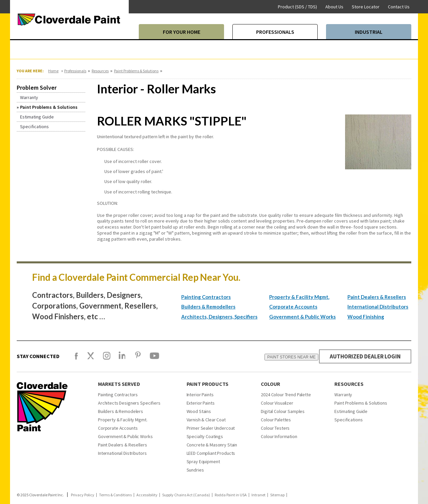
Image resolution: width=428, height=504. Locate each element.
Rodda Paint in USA (231, 495)
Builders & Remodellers (208, 307)
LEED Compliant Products (211, 453)
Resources (100, 71)
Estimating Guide (351, 411)
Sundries (195, 470)
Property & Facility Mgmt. (299, 297)
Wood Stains (199, 411)
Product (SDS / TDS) (297, 7)
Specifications (348, 420)
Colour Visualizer (277, 403)
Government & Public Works (302, 317)
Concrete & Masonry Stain (212, 445)
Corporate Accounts (293, 307)
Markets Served (119, 384)
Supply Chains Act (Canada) (186, 495)
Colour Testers (275, 428)
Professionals (75, 71)
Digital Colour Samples (283, 411)
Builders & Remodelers (121, 411)
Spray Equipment (203, 461)
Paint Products (208, 384)
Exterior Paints (201, 403)
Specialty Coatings (205, 436)
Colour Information (279, 436)
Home (53, 71)
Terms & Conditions (115, 495)
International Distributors (378, 307)
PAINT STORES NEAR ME (288, 357)
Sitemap (277, 495)
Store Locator (366, 7)
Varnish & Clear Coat (206, 420)
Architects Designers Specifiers (129, 403)
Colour (271, 384)
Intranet (258, 495)
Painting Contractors (206, 297)
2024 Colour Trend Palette (286, 395)
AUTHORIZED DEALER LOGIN (363, 356)
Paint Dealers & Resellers (377, 297)
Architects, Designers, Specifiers (219, 317)
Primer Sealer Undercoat (211, 428)
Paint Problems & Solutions (136, 71)
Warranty (343, 395)
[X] (91, 359)
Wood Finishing (366, 317)
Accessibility (147, 495)
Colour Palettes (276, 420)
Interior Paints (200, 395)
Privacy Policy (83, 495)
